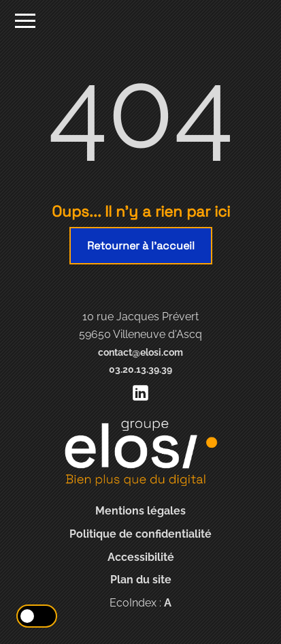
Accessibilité (141, 557)
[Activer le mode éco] (37, 616)
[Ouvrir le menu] (25, 23)
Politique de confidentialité (140, 534)
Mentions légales (140, 511)
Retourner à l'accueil (141, 246)
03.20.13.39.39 (140, 369)
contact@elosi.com (140, 352)
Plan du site (141, 580)
